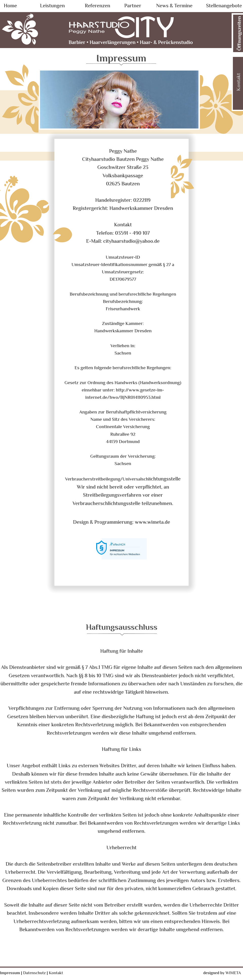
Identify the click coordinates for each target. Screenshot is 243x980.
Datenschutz (35, 973)
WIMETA (233, 973)
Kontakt (56, 973)
